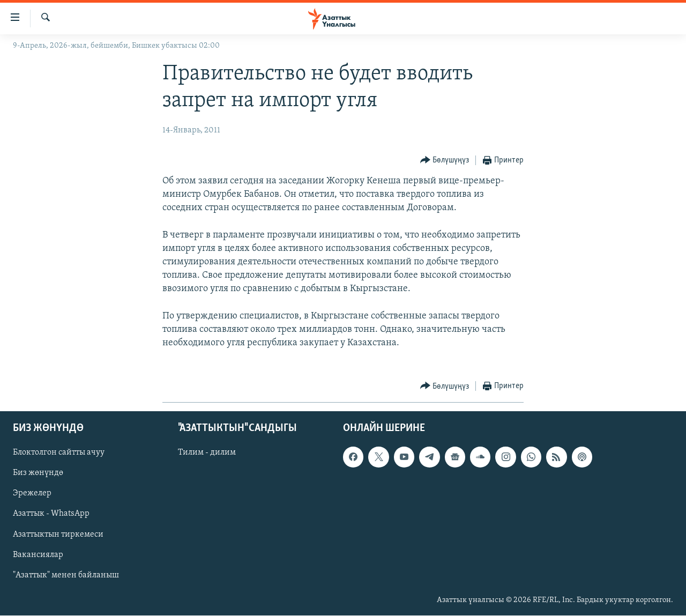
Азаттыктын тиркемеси (58, 535)
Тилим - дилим (207, 453)
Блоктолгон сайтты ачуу (59, 453)
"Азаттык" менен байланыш (66, 575)
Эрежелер (32, 494)
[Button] (445, 161)
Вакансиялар (38, 555)
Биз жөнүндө (38, 473)
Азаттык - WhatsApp (51, 514)
